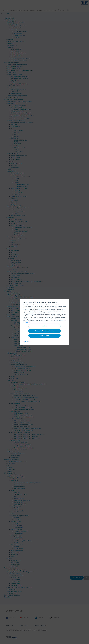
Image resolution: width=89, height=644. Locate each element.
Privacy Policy (28, 322)
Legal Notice (27, 341)
